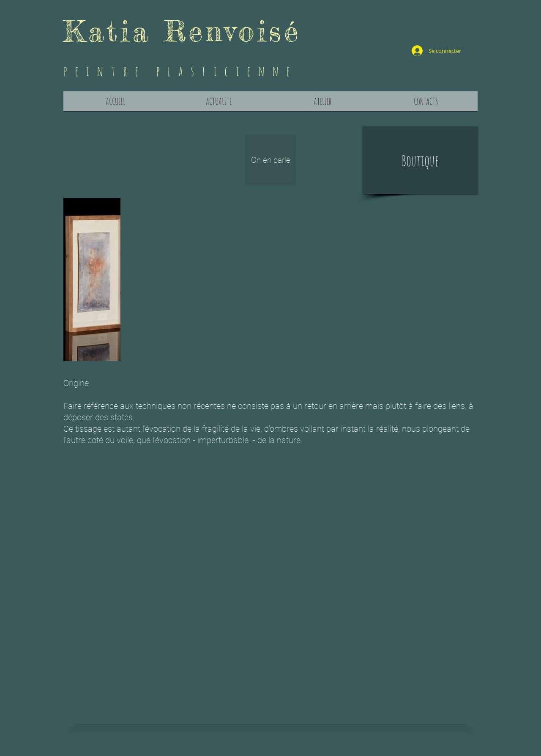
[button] (420, 160)
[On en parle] (270, 160)
